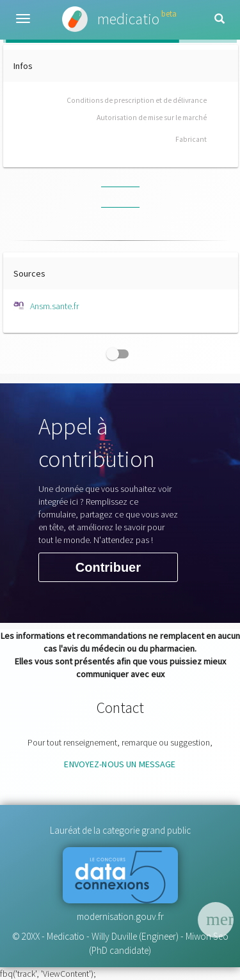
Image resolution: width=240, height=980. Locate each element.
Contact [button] (120, 708)
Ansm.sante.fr (46, 306)
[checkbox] (120, 354)
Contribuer (108, 568)
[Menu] (216, 920)
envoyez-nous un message (120, 764)
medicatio (119, 19)
